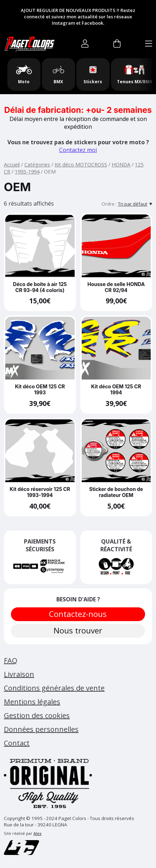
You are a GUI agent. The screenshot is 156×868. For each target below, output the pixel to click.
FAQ (11, 660)
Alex (38, 833)
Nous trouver (78, 630)
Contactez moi (78, 150)
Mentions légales (32, 702)
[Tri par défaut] (135, 204)
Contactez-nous (78, 614)
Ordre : (109, 204)
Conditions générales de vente (54, 688)
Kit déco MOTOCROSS (81, 164)
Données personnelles (41, 729)
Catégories (37, 164)
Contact (17, 743)
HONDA (121, 164)
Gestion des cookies (37, 715)
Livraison (19, 674)
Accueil (12, 164)
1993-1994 (27, 171)
